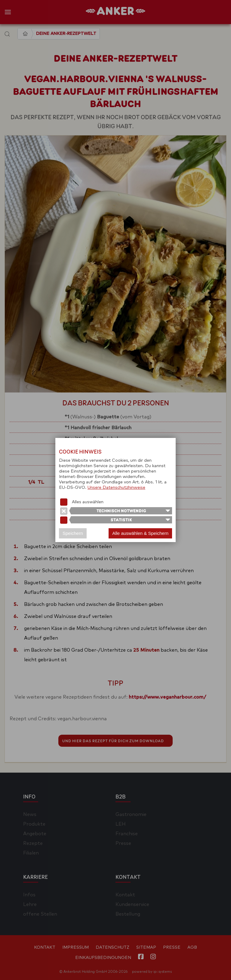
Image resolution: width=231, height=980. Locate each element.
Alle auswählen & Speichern (140, 533)
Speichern (73, 533)
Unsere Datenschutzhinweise (116, 488)
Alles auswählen (88, 502)
